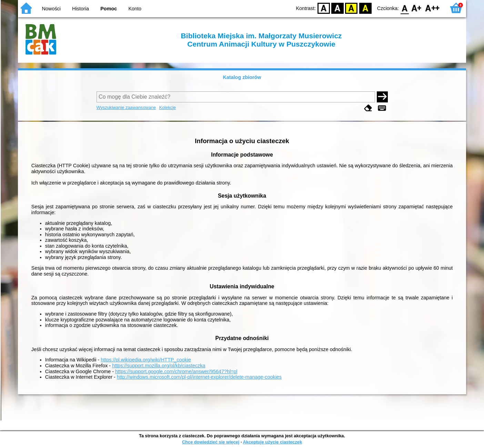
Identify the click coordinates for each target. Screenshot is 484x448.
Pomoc (109, 9)
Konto (135, 9)
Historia (80, 9)
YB (351, 8)
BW (337, 8)
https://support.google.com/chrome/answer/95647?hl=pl (176, 371)
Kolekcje (168, 107)
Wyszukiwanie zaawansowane (126, 107)
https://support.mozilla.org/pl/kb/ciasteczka (159, 366)
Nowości (51, 9)
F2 (432, 8)
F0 (405, 8)
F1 (417, 8)
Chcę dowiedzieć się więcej (211, 442)
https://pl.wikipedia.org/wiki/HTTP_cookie (146, 360)
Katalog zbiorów (242, 77)
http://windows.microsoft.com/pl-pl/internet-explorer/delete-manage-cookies (199, 377)
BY (365, 8)
